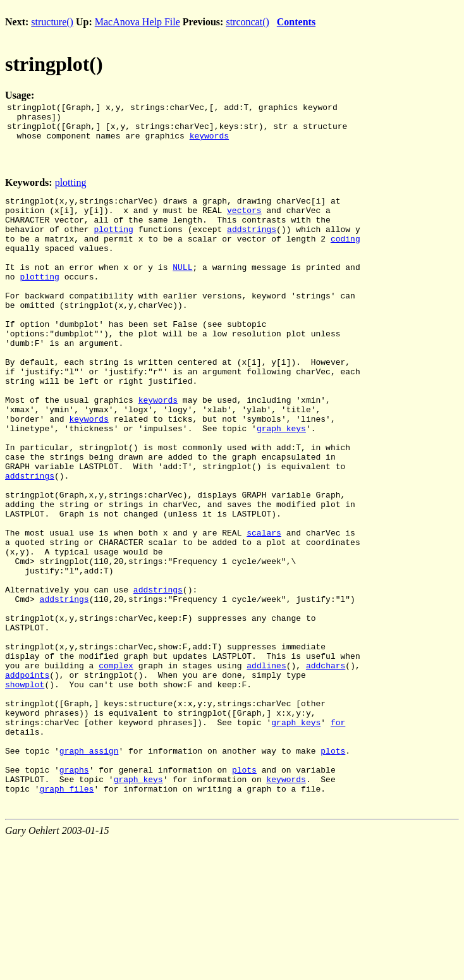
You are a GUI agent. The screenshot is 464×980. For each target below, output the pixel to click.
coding (345, 255)
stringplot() (54, 64)
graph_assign (89, 870)
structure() (52, 22)
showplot (25, 790)
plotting (71, 190)
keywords (209, 143)
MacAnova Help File (137, 22)
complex (116, 768)
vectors (244, 221)
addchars (326, 768)
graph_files (67, 916)
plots (333, 870)
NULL (182, 290)
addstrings (252, 244)
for (338, 836)
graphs (74, 893)
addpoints (27, 779)
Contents (296, 22)
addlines (266, 768)
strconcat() (247, 22)
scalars (264, 608)
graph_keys (281, 483)
